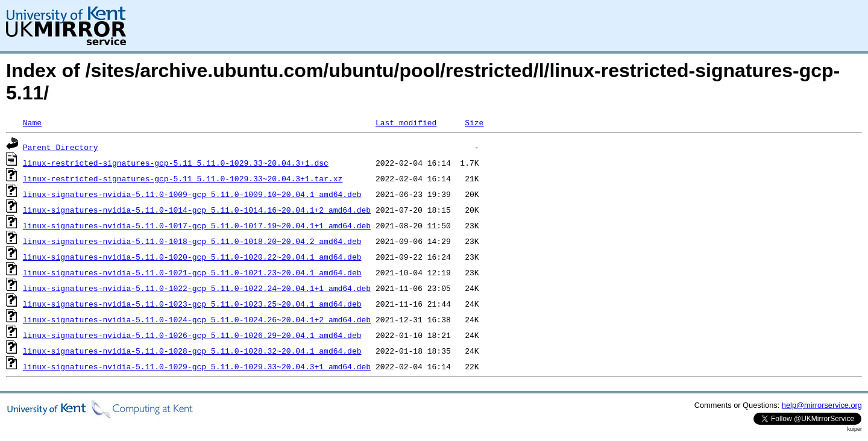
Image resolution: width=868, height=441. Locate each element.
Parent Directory (61, 147)
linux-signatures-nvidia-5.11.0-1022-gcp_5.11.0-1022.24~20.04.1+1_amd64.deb (197, 288)
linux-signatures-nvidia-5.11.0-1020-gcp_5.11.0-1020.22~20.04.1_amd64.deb (192, 257)
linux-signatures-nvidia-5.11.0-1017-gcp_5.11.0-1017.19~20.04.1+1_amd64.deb (197, 225)
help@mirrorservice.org (822, 405)
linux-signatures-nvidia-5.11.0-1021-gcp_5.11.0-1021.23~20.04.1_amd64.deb (192, 272)
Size (474, 122)
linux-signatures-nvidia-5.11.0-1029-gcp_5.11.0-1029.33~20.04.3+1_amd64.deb (197, 366)
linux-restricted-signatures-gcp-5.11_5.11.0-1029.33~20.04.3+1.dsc (176, 163)
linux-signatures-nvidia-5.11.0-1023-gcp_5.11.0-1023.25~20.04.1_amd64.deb (192, 304)
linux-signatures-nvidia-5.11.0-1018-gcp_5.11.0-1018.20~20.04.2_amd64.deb (192, 241)
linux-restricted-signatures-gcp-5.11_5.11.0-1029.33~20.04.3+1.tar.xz (183, 178)
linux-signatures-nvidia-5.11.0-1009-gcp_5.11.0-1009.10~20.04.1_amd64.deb (192, 194)
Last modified (406, 122)
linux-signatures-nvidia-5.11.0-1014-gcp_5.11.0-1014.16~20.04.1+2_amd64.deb (197, 210)
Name (32, 122)
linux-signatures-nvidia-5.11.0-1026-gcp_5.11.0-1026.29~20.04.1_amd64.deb (192, 335)
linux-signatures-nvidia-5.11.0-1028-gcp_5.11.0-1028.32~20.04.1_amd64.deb (192, 351)
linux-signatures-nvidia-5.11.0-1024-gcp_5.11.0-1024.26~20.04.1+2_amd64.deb (197, 319)
